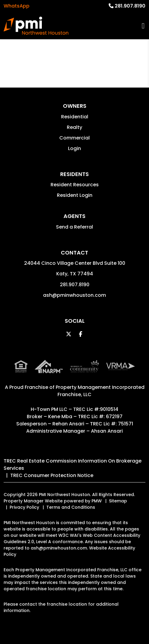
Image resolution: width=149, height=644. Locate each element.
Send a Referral (74, 227)
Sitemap (118, 501)
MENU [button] (143, 26)
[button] (68, 334)
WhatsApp (17, 6)
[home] (36, 26)
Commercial (74, 138)
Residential (75, 117)
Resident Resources (75, 185)
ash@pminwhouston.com (74, 295)
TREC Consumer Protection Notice (52, 475)
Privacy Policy (24, 507)
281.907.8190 (130, 6)
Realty (74, 127)
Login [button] (74, 148)
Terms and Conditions (71, 507)
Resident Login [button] (75, 195)
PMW (97, 501)
